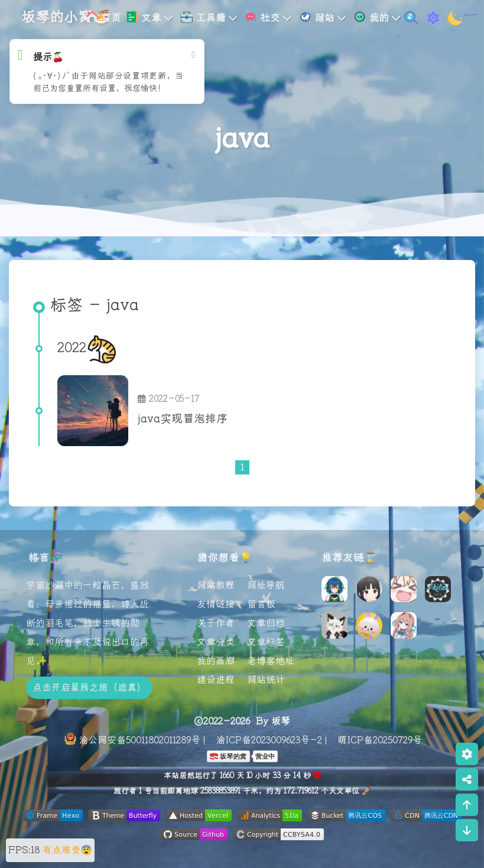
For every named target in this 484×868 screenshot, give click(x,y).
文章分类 (216, 642)
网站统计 (266, 680)
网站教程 (216, 586)
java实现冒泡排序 (183, 419)
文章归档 (266, 623)
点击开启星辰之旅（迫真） (89, 688)
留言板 (261, 604)
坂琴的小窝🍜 (66, 18)
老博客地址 (271, 661)
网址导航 (266, 586)
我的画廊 (216, 661)
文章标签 (266, 642)
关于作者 (216, 623)
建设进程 (216, 680)
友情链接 (216, 604)
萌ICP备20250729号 (380, 740)
